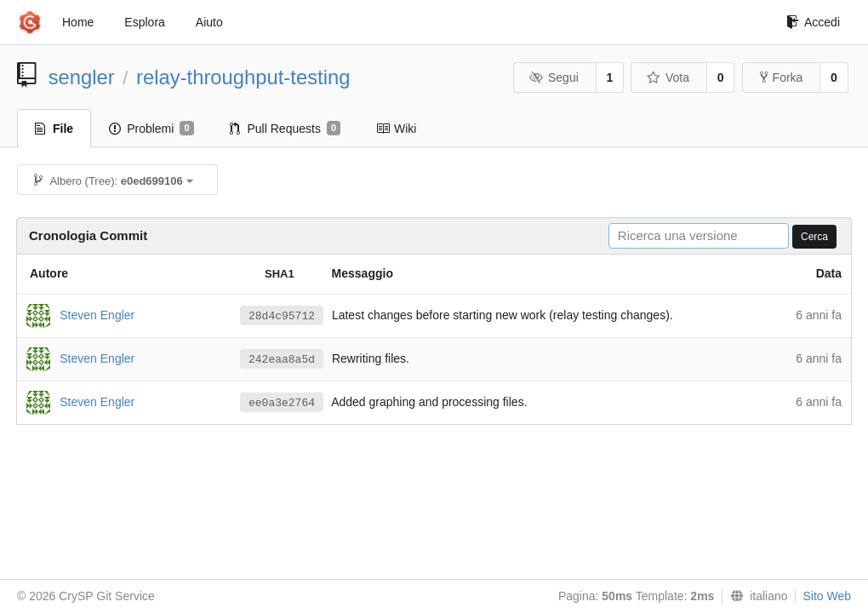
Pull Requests (286, 129)
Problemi (151, 129)
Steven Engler (97, 314)
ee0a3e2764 (282, 403)
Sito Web (827, 596)
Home (78, 22)
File (54, 129)
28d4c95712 (282, 316)
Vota (668, 77)
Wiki (396, 129)
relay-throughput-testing (243, 77)
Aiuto (209, 22)
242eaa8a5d (282, 360)
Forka (782, 77)
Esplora (144, 22)
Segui (553, 77)
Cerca (814, 237)
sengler (82, 77)
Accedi (813, 22)
